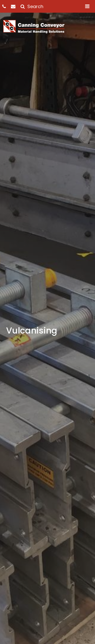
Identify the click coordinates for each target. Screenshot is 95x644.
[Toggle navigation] (87, 6)
